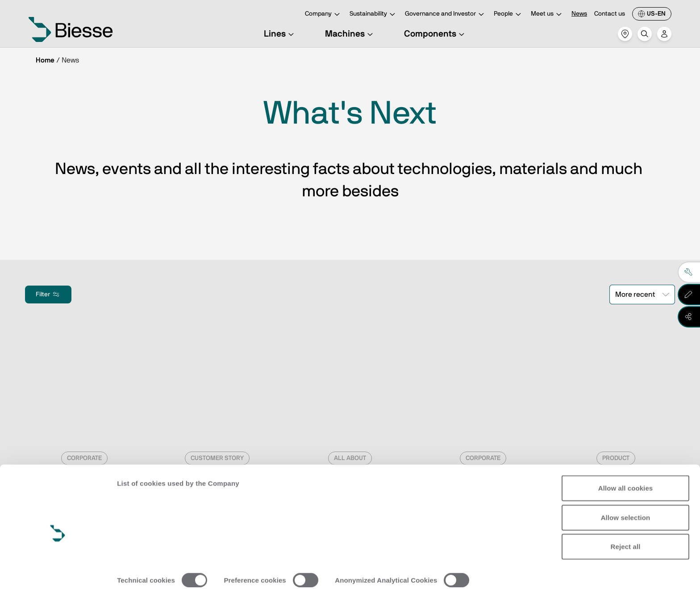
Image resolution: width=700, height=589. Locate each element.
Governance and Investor (446, 15)
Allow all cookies (626, 448)
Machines (350, 34)
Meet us (548, 15)
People (509, 15)
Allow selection (626, 477)
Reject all (626, 507)
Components (435, 34)
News (579, 14)
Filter (48, 294)
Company (324, 15)
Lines (280, 34)
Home (45, 60)
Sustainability (374, 15)
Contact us (610, 14)
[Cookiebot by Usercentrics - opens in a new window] (58, 572)
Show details (138, 571)
